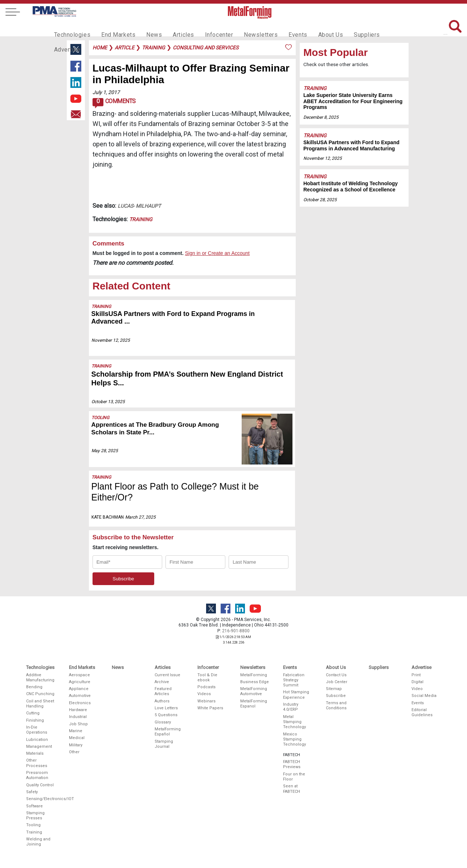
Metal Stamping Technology (294, 722)
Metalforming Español (168, 732)
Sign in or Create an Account (217, 253)
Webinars (206, 701)
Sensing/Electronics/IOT (41, 799)
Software (34, 806)
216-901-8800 (236, 631)
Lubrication (37, 740)
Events (279, 28)
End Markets (113, 28)
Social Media (424, 696)
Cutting (33, 713)
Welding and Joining (38, 842)
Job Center (337, 682)
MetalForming (254, 675)
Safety (32, 792)
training (153, 48)
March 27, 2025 (140, 517)
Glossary (163, 722)
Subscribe (336, 696)
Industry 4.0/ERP (291, 707)
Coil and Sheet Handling (40, 704)
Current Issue (167, 675)
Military (76, 745)
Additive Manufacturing (40, 678)
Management (39, 747)
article (124, 48)
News (146, 28)
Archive (162, 682)
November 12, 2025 (111, 340)
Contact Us (336, 675)
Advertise (378, 28)
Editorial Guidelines (422, 712)
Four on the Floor (294, 777)
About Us (310, 28)
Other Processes (37, 763)
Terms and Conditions (336, 705)
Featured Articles (163, 691)
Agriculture (80, 682)
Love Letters (166, 708)
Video (417, 689)
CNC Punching (40, 694)
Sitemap (334, 689)
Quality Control (40, 785)
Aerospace (79, 675)
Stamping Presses (35, 816)
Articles (173, 28)
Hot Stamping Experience (296, 695)
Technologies (71, 28)
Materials (35, 753)
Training (141, 219)
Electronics (80, 703)
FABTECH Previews (292, 764)
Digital (417, 682)
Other (74, 752)
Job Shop (78, 724)
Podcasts (206, 687)
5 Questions (166, 715)
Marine (76, 731)
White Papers (210, 708)
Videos (204, 694)
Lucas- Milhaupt (139, 206)
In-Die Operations (37, 730)
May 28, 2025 (105, 451)
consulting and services (206, 48)
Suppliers (344, 28)
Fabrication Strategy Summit (294, 680)
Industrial (78, 717)
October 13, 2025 (108, 402)
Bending (34, 687)
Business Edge (255, 682)
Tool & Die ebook (207, 678)
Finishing (35, 720)
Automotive (80, 696)
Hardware (78, 710)
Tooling (100, 418)
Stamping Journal (164, 744)
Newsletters (245, 28)
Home (100, 48)
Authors (162, 701)
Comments (114, 103)
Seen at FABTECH (292, 789)
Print (416, 675)
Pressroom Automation (37, 775)
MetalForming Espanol (254, 704)
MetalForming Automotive (254, 691)
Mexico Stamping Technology (294, 739)
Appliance (79, 689)
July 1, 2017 (106, 92)
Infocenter (207, 28)
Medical (77, 738)
